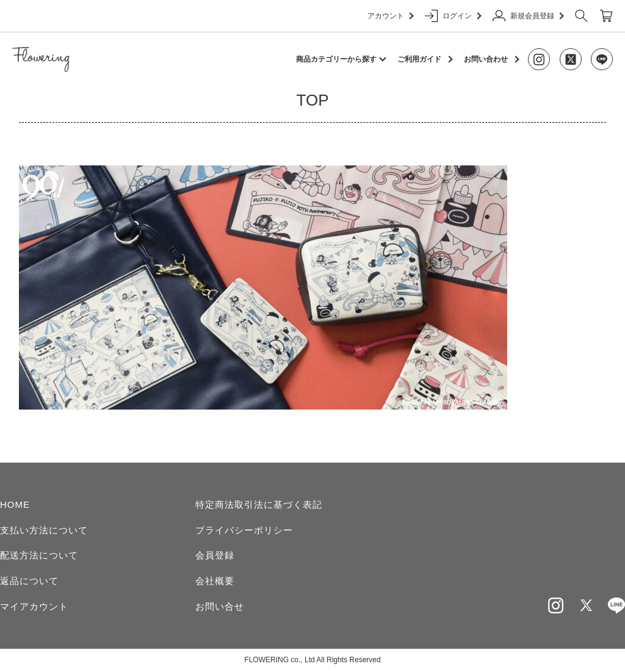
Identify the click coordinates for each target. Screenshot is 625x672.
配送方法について (39, 555)
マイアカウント (34, 606)
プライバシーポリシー (244, 530)
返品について (29, 581)
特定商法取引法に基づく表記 (259, 504)
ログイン (453, 16)
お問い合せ (220, 606)
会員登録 (215, 555)
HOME (15, 504)
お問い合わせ (486, 59)
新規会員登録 (528, 16)
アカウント (390, 16)
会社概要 (215, 581)
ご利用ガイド (419, 59)
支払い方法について (44, 530)
